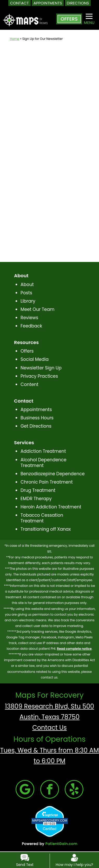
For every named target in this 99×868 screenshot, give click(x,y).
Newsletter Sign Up (41, 368)
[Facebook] (50, 789)
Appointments (36, 410)
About (27, 285)
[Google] (25, 789)
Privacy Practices (39, 376)
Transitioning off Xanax (46, 529)
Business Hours (37, 418)
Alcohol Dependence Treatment (44, 463)
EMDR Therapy (36, 499)
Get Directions (36, 426)
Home (15, 39)
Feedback (31, 326)
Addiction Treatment (43, 451)
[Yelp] (74, 789)
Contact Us (49, 728)
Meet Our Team (37, 309)
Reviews (29, 318)
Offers (27, 351)
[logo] (25, 16)
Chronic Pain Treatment (47, 482)
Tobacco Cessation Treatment (42, 518)
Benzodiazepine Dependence (53, 474)
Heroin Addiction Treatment (51, 507)
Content (29, 384)
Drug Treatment (38, 490)
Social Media (35, 359)
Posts (26, 293)
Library (28, 301)
